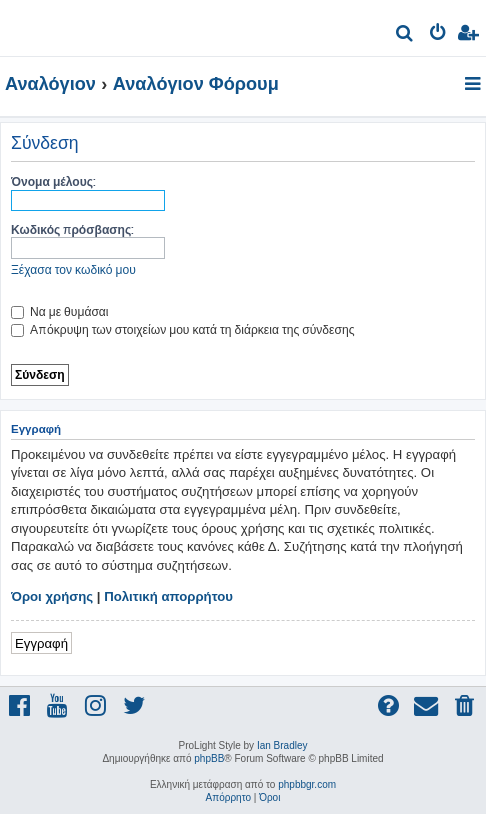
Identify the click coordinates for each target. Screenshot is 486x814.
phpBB (209, 758)
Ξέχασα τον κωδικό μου (73, 269)
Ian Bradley (282, 745)
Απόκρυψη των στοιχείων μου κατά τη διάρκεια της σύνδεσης (182, 329)
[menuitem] (405, 35)
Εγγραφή (41, 642)
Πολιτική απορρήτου (168, 596)
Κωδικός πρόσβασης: (72, 229)
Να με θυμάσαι (60, 311)
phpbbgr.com (307, 784)
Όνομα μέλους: (53, 181)
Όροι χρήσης (52, 596)
